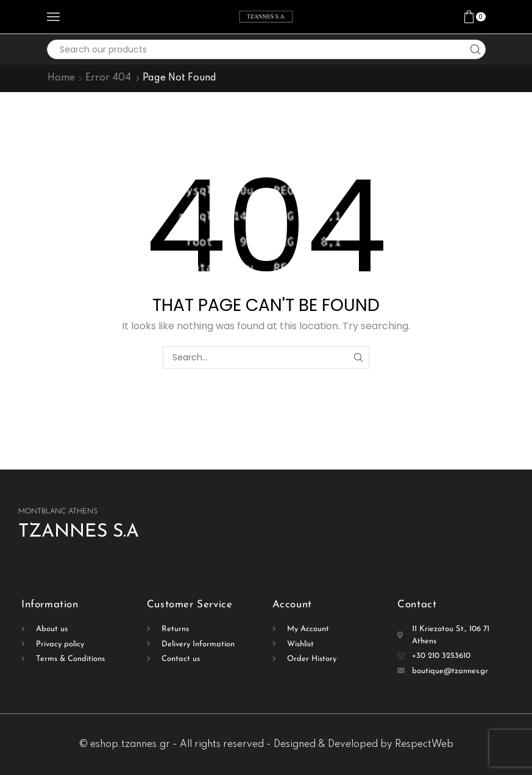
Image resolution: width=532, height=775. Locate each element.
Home (61, 78)
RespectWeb (424, 745)
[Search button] (476, 49)
